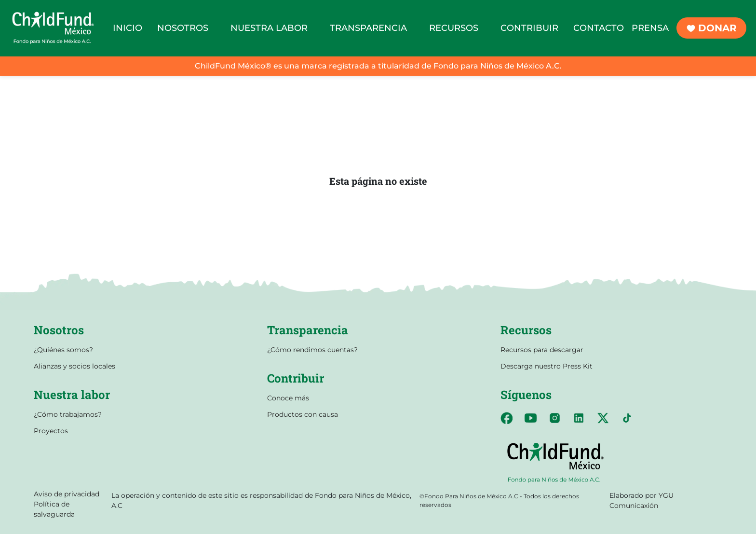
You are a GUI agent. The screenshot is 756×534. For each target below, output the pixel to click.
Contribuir (296, 378)
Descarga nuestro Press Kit (547, 366)
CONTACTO (599, 28)
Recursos (526, 330)
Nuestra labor (72, 395)
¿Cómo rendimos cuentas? (312, 350)
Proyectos (51, 431)
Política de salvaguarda (54, 509)
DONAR (711, 28)
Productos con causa (303, 414)
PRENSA (650, 28)
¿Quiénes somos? (63, 350)
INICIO (128, 28)
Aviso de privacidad (67, 494)
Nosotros (59, 330)
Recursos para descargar (542, 350)
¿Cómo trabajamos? (68, 414)
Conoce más (288, 398)
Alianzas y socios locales (74, 366)
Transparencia (308, 330)
